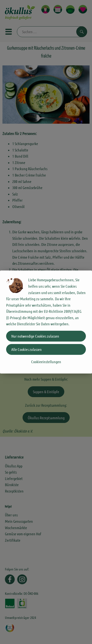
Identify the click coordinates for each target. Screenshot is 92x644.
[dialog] (46, 322)
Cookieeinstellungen (46, 362)
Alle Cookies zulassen (26, 349)
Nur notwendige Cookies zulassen (35, 336)
